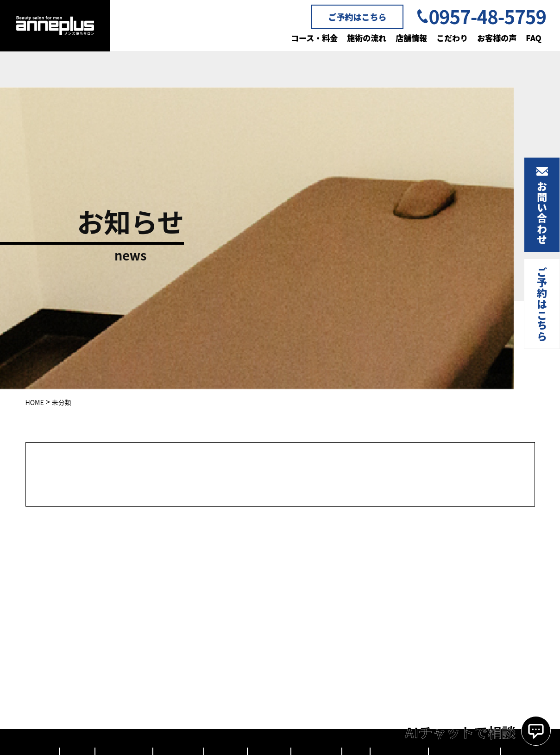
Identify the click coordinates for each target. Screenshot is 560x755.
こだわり (452, 38)
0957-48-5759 (487, 16)
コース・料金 (314, 38)
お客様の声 (497, 38)
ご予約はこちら (357, 17)
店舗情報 (411, 38)
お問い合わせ (542, 213)
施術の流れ (367, 38)
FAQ (534, 38)
